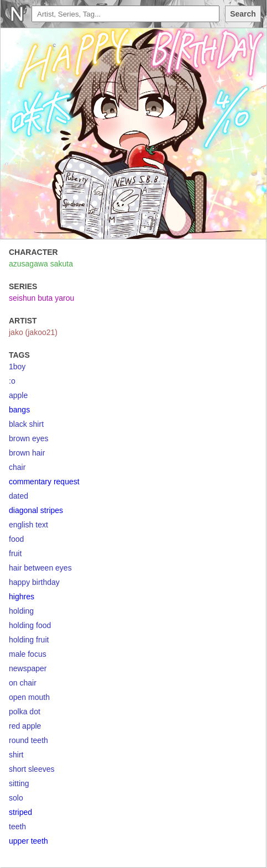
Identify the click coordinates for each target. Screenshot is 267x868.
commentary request (44, 482)
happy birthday (34, 582)
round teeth (28, 740)
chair (17, 467)
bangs (19, 410)
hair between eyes (40, 568)
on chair (23, 683)
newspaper (28, 668)
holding (21, 611)
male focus (28, 654)
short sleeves (32, 769)
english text (28, 525)
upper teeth (28, 841)
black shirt (26, 424)
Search (243, 14)
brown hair (27, 453)
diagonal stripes (36, 510)
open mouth (29, 697)
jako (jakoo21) (33, 332)
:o (12, 381)
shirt (16, 755)
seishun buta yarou (41, 298)
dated (19, 496)
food (16, 539)
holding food (30, 625)
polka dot (25, 712)
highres (22, 597)
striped (20, 812)
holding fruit (29, 640)
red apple (25, 726)
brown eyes (29, 438)
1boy (17, 367)
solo (16, 798)
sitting (19, 783)
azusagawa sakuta (41, 264)
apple (18, 395)
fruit (15, 553)
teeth (17, 827)
